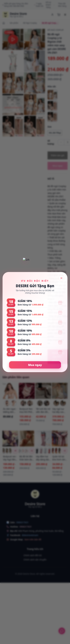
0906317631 (26, 527)
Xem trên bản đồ (33, 539)
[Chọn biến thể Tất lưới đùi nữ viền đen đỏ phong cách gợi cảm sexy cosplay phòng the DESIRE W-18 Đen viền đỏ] (47, 403)
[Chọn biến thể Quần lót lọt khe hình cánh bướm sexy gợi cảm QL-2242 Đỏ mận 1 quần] (53, 451)
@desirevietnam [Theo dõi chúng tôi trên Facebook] (30, 535)
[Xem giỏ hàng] (59, 15)
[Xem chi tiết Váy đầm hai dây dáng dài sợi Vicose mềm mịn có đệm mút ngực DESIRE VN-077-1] (43, 439)
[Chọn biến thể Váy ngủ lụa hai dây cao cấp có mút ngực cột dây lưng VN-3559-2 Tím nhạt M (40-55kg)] (63, 403)
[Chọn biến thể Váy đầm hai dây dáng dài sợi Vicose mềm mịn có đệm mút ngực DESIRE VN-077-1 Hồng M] (41, 451)
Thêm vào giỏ (58, 155)
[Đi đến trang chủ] (4, 23)
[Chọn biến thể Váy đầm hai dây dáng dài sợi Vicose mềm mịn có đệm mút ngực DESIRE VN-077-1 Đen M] (37, 451)
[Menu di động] (65, 15)
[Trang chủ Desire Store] (15, 15)
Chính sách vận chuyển (35, 560)
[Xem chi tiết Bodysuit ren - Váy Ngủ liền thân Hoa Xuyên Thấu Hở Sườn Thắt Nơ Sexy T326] (10, 439)
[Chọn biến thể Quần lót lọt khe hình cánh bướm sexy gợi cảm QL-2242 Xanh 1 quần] (60, 451)
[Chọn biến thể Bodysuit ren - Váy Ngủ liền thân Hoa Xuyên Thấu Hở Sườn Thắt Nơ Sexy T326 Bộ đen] (10, 451)
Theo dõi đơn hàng (62, 5)
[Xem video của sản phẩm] (58, 357)
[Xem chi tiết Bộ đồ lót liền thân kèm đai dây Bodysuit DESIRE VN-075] (27, 439)
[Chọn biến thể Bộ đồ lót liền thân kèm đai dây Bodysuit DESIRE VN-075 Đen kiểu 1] (20, 451)
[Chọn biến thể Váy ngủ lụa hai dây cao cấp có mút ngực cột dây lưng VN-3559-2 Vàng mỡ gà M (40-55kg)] (56, 403)
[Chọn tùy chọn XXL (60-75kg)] (55, 133)
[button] (13, 39)
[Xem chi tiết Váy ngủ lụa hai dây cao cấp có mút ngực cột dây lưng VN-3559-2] (60, 391)
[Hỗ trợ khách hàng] (62, 631)
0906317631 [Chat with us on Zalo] (22, 522)
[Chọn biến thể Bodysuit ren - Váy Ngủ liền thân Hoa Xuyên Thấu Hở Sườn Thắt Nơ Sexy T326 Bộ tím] (4, 451)
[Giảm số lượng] (61, 142)
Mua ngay (58, 166)
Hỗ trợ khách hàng (50, 5)
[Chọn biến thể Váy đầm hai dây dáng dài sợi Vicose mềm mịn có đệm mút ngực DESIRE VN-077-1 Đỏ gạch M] (49, 451)
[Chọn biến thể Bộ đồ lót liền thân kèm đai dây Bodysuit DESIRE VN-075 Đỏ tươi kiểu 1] (23, 451)
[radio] (52, 95)
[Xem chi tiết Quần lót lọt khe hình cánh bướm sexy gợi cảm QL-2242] (60, 439)
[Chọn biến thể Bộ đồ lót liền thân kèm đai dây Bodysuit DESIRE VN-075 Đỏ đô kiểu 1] (27, 451)
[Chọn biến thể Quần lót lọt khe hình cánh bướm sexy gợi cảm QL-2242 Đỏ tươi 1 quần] (56, 451)
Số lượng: (51, 142)
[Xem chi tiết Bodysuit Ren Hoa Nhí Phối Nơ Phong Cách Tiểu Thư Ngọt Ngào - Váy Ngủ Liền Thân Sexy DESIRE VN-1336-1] (27, 391)
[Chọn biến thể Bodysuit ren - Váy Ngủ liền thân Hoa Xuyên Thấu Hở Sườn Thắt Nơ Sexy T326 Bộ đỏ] (7, 451)
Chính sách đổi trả (32, 555)
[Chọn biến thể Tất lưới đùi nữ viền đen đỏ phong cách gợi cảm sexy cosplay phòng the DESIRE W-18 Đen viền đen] (40, 403)
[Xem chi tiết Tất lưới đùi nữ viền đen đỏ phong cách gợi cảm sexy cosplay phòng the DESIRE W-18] (43, 391)
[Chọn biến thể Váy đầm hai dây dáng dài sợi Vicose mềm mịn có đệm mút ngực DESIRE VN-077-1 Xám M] (45, 451)
